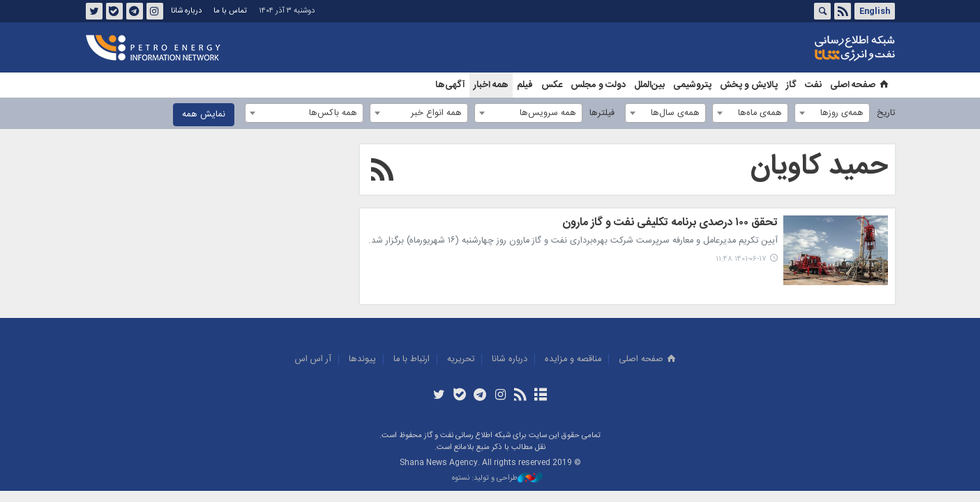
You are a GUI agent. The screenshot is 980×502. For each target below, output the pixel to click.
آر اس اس (313, 359)
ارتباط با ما (412, 359)
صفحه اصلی (860, 85)
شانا (807, 48)
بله (114, 11)
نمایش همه (204, 115)
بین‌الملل (649, 85)
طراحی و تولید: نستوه (497, 479)
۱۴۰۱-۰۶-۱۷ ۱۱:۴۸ (741, 259)
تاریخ (886, 113)
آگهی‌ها (450, 85)
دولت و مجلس (598, 85)
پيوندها (362, 359)
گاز (791, 85)
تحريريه (461, 359)
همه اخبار (491, 85)
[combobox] (832, 113)
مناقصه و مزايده (573, 359)
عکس (552, 85)
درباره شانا (186, 11)
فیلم (525, 85)
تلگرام (134, 11)
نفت (813, 85)
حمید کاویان (819, 167)
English (875, 11)
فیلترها (602, 113)
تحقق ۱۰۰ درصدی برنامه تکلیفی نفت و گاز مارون (670, 224)
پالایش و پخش (749, 85)
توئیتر (93, 11)
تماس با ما (230, 11)
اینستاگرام (154, 11)
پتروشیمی (692, 85)
